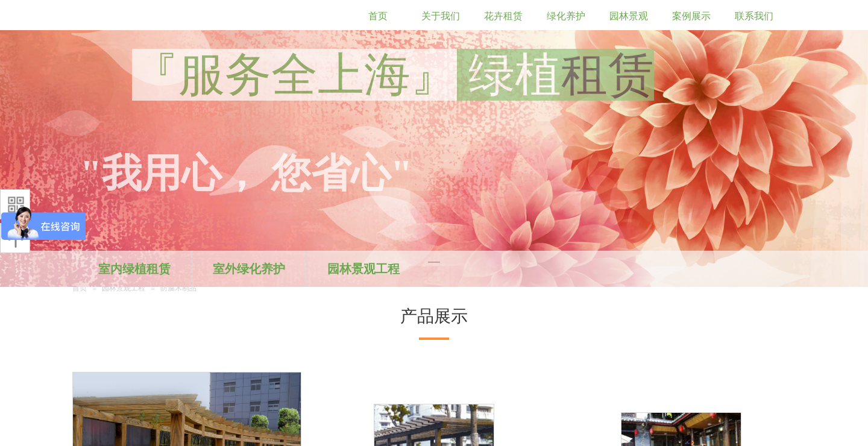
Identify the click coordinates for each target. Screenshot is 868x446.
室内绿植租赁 (134, 269)
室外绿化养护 (249, 269)
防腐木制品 (178, 288)
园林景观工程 (363, 269)
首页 (80, 288)
